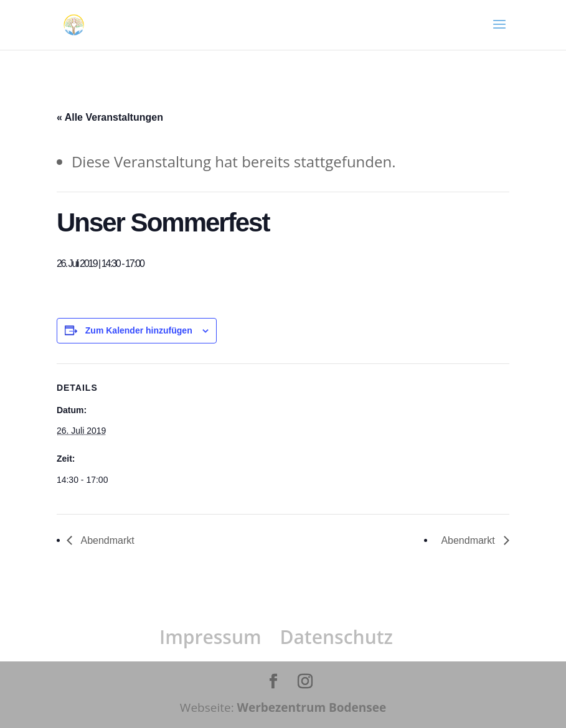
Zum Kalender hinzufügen (139, 330)
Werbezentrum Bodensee (312, 707)
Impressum (210, 637)
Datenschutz (336, 637)
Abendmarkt (106, 540)
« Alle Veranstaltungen (110, 117)
